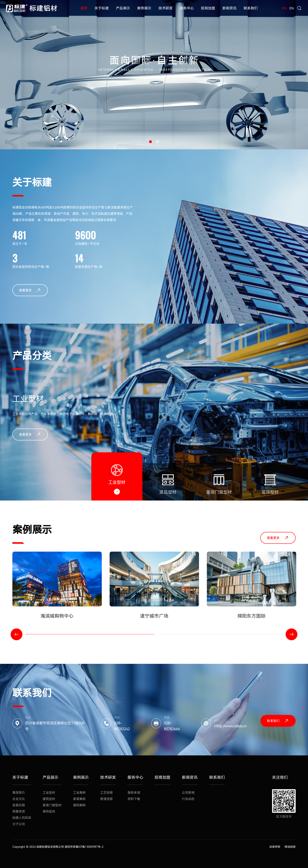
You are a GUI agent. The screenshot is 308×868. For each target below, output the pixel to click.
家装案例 (79, 799)
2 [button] (158, 142)
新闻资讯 (229, 8)
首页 (84, 8)
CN (284, 8)
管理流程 (106, 799)
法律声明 (275, 847)
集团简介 (19, 793)
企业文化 (19, 799)
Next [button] (291, 634)
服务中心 (187, 8)
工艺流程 (106, 793)
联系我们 (251, 8)
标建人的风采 (22, 818)
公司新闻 (188, 793)
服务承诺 (134, 793)
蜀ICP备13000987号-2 (89, 847)
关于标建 (102, 8)
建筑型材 (49, 799)
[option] (154, 75)
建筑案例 (79, 805)
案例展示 (144, 8)
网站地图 (290, 847)
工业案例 (79, 793)
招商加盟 (208, 8)
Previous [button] (16, 634)
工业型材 (49, 793)
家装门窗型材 (52, 805)
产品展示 (123, 8)
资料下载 (134, 799)
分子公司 (19, 824)
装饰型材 (49, 812)
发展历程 (19, 805)
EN (292, 8)
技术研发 (166, 8)
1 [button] (150, 142)
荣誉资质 (19, 812)
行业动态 (188, 799)
